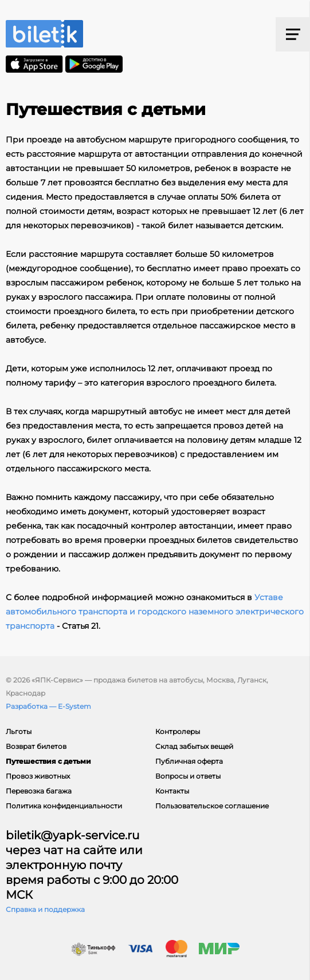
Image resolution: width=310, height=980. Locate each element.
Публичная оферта (189, 761)
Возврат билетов (36, 746)
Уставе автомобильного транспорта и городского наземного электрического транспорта (155, 612)
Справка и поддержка (45, 909)
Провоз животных (38, 776)
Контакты (172, 791)
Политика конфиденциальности (64, 806)
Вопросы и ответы (188, 776)
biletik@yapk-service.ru (72, 835)
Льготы (19, 731)
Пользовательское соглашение (212, 806)
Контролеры (178, 731)
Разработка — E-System (48, 706)
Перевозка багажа (39, 791)
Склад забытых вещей (194, 746)
